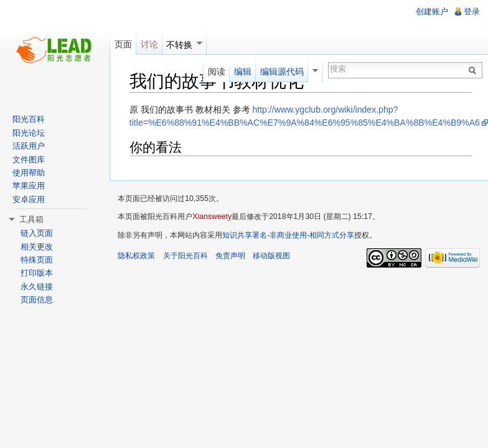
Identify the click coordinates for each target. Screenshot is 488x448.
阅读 (217, 72)
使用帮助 (29, 173)
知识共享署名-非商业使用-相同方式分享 (288, 235)
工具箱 (31, 219)
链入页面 (37, 233)
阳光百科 (29, 119)
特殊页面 (37, 260)
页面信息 (37, 300)
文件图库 (29, 160)
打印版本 (37, 273)
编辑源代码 (282, 72)
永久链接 (37, 287)
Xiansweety (212, 217)
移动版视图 (271, 256)
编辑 (243, 72)
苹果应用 (29, 186)
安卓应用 (29, 199)
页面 (123, 44)
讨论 (149, 44)
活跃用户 (29, 146)
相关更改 (37, 247)
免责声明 (230, 256)
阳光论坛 (29, 133)
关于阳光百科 (185, 256)
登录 (472, 12)
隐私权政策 (136, 256)
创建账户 (432, 12)
